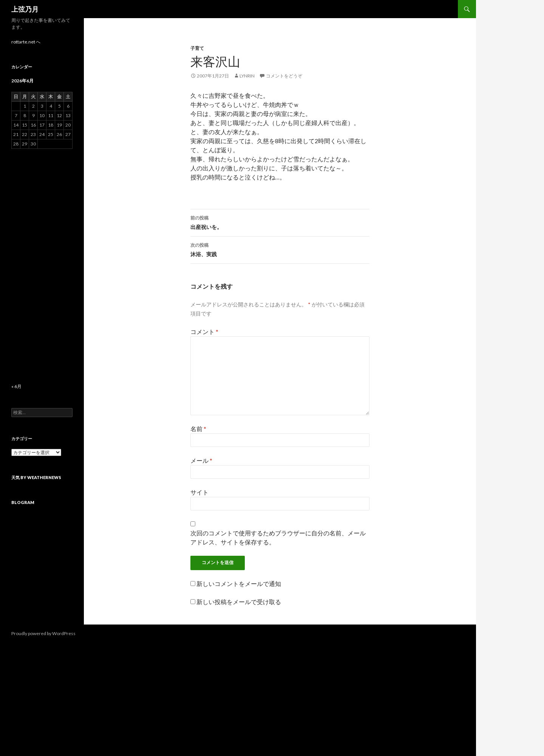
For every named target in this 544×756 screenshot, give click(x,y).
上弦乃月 (25, 9)
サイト (199, 492)
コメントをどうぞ (284, 76)
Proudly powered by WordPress (43, 633)
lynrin (247, 76)
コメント (204, 332)
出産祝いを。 (280, 222)
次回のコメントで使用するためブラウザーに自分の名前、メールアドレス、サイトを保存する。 (278, 537)
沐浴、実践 (280, 249)
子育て (197, 48)
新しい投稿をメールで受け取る (239, 602)
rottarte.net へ (26, 42)
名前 (198, 429)
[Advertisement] (42, 266)
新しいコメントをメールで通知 (239, 584)
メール (201, 460)
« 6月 (16, 386)
